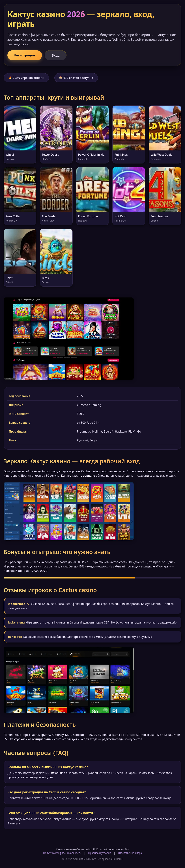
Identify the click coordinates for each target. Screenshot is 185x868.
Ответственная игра (130, 853)
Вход (56, 55)
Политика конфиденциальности (62, 853)
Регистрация (25, 55)
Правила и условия (100, 853)
